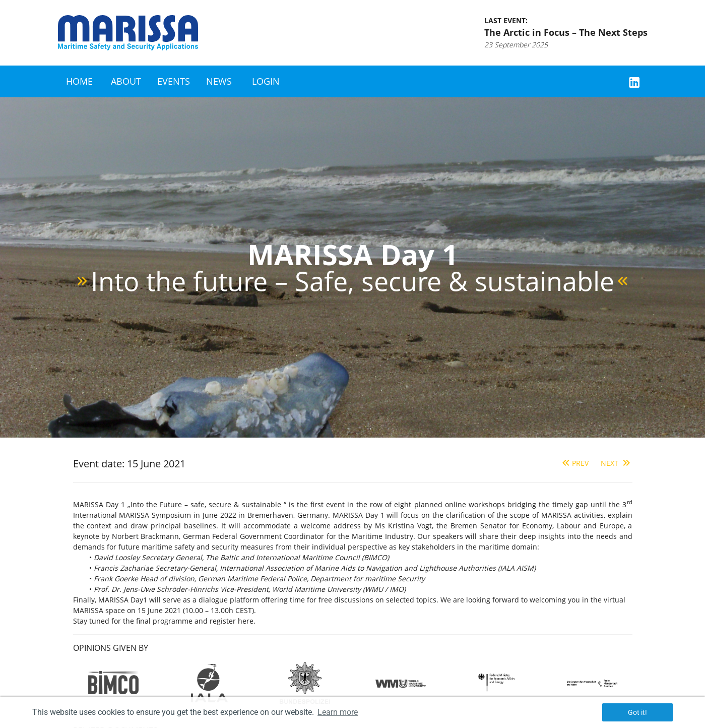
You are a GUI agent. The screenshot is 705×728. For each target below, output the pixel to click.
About (126, 81)
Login (266, 81)
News (219, 81)
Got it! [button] (637, 712)
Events (174, 81)
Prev (574, 463)
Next (617, 463)
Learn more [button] (338, 712)
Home (79, 81)
